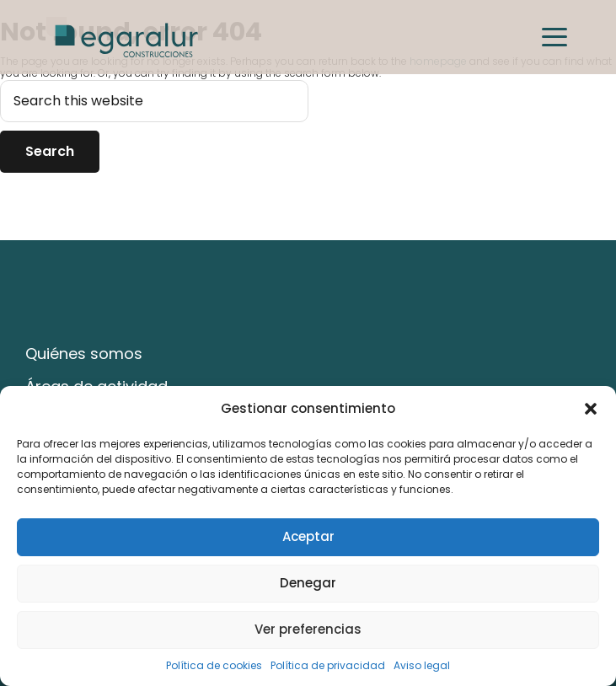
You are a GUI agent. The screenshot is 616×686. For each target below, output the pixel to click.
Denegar (308, 583)
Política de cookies (214, 665)
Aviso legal (422, 665)
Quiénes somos (84, 354)
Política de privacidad (328, 665)
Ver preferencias (308, 629)
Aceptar (308, 536)
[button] (591, 409)
